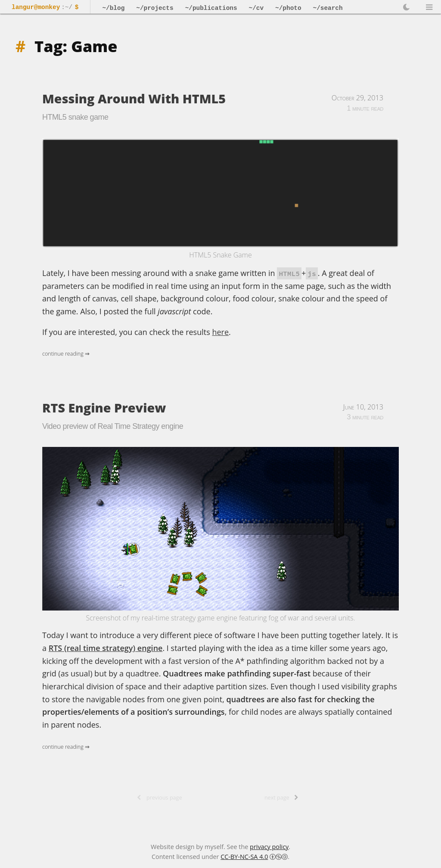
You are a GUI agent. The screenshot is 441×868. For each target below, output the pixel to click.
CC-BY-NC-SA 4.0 (244, 857)
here (220, 332)
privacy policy (269, 847)
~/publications (211, 8)
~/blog (113, 8)
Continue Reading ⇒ (66, 354)
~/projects (155, 8)
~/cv (256, 8)
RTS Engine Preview (104, 408)
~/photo (288, 8)
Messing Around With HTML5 (134, 98)
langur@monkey (36, 8)
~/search (328, 8)
